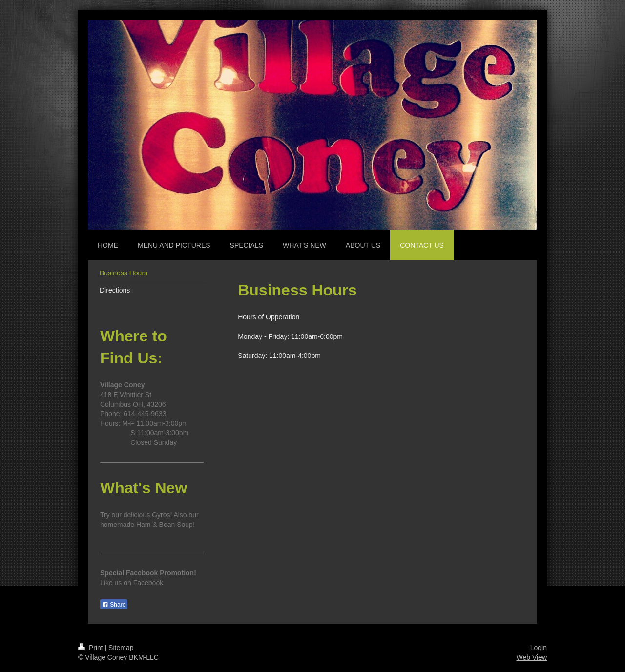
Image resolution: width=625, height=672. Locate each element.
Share (114, 605)
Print (92, 648)
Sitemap (121, 648)
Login (539, 648)
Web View (531, 657)
